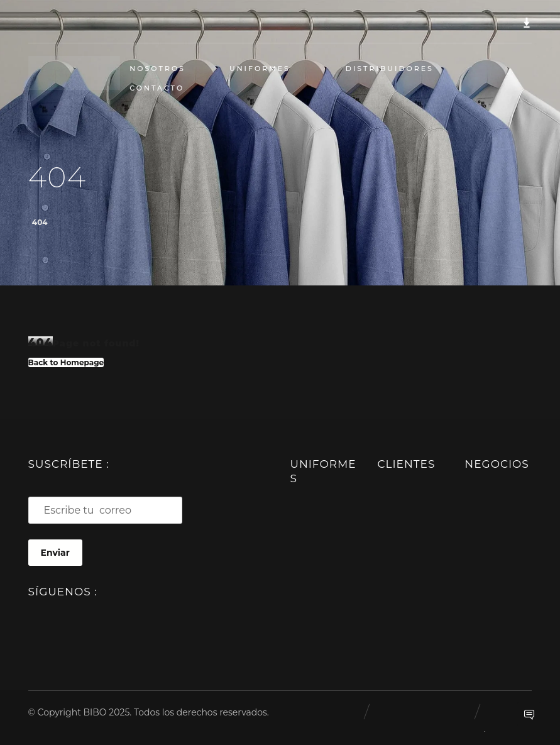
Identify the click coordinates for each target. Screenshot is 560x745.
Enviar (55, 553)
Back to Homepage (66, 362)
